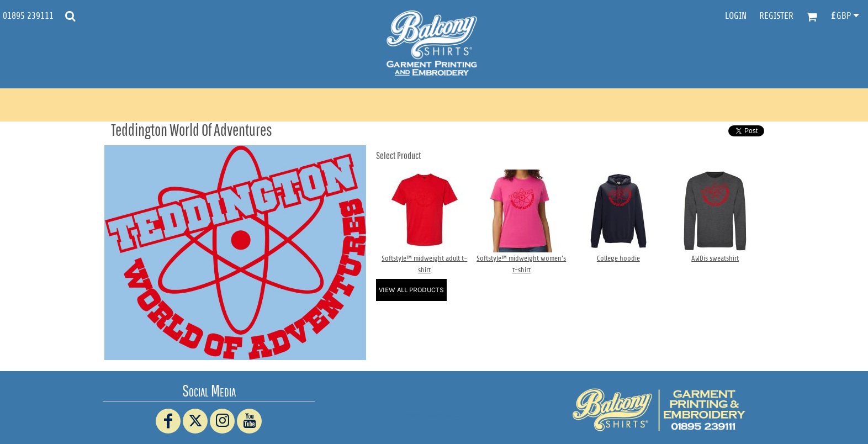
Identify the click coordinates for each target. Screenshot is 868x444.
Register (776, 16)
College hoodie (618, 258)
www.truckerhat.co (434, 415)
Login (736, 16)
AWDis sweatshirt (715, 258)
